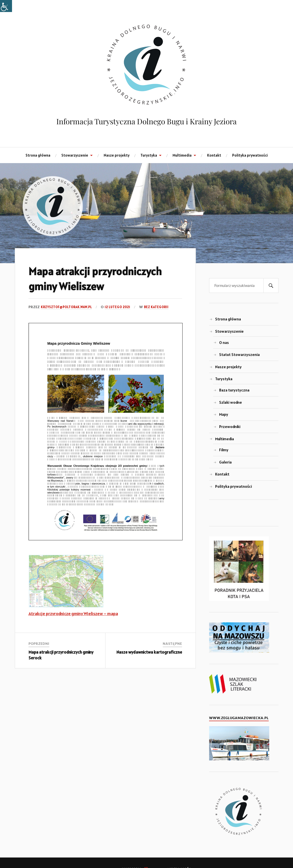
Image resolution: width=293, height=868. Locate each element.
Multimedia (182, 155)
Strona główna (38, 155)
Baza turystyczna (234, 390)
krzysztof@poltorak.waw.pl (66, 307)
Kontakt (214, 155)
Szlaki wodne (231, 402)
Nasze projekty (117, 155)
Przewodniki (230, 427)
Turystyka (149, 155)
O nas (224, 343)
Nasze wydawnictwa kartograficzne (149, 652)
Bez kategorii (156, 307)
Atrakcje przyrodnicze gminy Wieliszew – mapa (73, 614)
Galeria (225, 462)
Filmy (224, 450)
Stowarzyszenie (75, 155)
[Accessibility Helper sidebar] (6, 6)
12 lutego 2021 (117, 307)
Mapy (224, 414)
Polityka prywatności (250, 155)
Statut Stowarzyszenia (239, 355)
